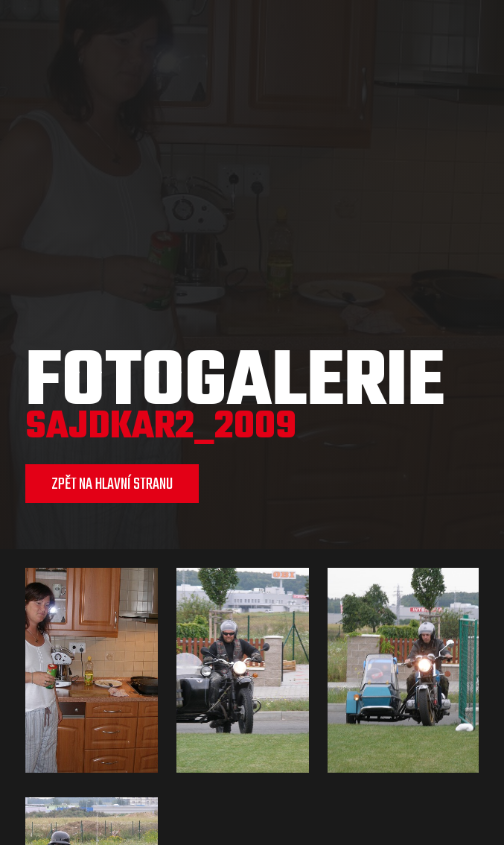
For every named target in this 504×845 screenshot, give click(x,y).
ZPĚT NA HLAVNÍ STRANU (112, 484)
